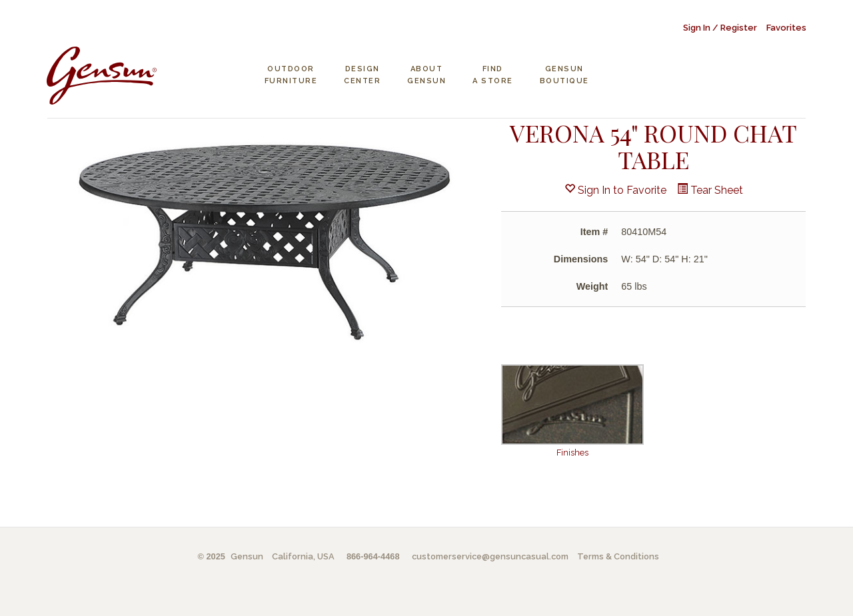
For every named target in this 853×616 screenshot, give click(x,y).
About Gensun (426, 75)
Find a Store (493, 75)
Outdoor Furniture (291, 75)
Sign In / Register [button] (720, 28)
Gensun (247, 556)
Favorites (786, 28)
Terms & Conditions (618, 556)
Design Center (362, 75)
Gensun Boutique (564, 75)
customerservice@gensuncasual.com (490, 556)
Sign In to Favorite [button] (615, 190)
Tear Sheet (710, 190)
